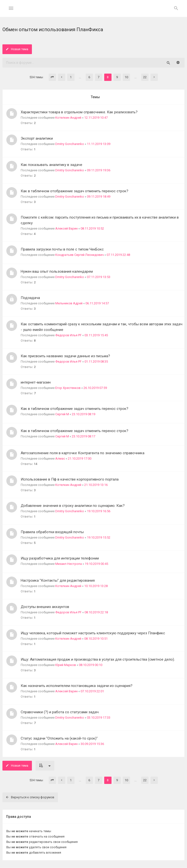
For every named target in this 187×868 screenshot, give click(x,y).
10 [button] (126, 77)
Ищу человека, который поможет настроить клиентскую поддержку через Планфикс (93, 633)
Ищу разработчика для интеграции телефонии (60, 558)
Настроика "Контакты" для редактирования (58, 580)
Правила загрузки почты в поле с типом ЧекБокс (62, 249)
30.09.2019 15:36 (92, 744)
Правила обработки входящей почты (52, 532)
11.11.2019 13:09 (99, 144)
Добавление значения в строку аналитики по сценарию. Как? (73, 506)
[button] (52, 77)
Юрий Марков (66, 665)
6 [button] (89, 77)
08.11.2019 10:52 (92, 228)
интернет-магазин (36, 382)
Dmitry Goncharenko (70, 144)
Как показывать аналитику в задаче (51, 165)
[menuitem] (176, 9)
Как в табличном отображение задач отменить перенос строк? (75, 191)
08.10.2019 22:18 (96, 612)
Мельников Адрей (69, 303)
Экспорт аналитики (37, 138)
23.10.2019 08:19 (84, 414)
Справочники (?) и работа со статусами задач (60, 712)
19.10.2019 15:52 (99, 537)
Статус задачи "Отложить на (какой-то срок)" (59, 738)
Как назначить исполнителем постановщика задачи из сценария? (77, 686)
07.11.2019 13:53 (99, 277)
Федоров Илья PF (68, 335)
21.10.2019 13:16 (96, 485)
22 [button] (145, 77)
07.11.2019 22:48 (118, 255)
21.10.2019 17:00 (80, 458)
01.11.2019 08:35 (96, 362)
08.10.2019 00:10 (91, 665)
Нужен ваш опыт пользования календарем (57, 271)
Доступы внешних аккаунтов (45, 607)
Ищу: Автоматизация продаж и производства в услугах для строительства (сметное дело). (98, 659)
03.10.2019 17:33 (99, 718)
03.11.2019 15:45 (96, 335)
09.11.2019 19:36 (99, 170)
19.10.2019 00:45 (96, 564)
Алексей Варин (66, 228)
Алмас (60, 458)
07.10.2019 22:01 (92, 691)
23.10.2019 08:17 (84, 436)
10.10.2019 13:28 (96, 586)
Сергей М (62, 414)
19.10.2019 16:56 (99, 511)
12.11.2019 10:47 (96, 118)
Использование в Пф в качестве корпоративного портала (70, 479)
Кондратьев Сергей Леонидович (79, 255)
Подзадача (30, 298)
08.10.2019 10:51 (96, 639)
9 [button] (117, 77)
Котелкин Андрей (68, 118)
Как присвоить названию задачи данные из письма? (65, 356)
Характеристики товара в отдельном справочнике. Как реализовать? (79, 112)
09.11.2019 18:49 (99, 197)
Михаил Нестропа (69, 564)
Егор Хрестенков (68, 388)
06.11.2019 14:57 (97, 303)
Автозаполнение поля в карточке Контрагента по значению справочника (83, 453)
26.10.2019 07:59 (95, 388)
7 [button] (98, 77)
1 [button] (71, 77)
